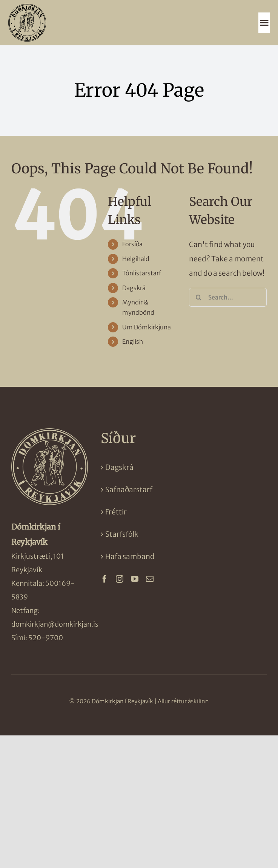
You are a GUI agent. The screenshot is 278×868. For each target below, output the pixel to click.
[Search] (198, 297)
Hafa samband (130, 556)
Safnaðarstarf (129, 490)
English (133, 341)
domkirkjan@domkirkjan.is (55, 624)
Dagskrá (134, 288)
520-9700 (46, 638)
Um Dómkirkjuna (147, 327)
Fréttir (116, 512)
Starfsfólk (122, 534)
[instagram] (120, 579)
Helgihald (136, 259)
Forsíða (132, 244)
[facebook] (104, 579)
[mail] (150, 579)
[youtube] (135, 579)
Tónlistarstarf (142, 273)
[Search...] (228, 297)
